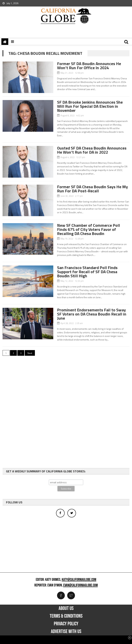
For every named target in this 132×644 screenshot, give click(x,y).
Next (30, 353)
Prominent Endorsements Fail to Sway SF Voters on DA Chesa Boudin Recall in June (92, 314)
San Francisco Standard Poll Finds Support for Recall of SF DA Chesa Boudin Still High (87, 272)
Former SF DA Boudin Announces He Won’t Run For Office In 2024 (89, 66)
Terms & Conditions (66, 616)
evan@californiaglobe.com (81, 585)
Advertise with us (66, 631)
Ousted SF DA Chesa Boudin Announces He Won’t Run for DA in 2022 (92, 150)
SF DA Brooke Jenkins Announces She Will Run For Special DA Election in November (90, 106)
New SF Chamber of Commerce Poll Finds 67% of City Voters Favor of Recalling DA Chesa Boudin (89, 229)
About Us (66, 608)
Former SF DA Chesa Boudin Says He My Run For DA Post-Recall (92, 189)
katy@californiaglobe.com (79, 580)
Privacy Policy (66, 624)
